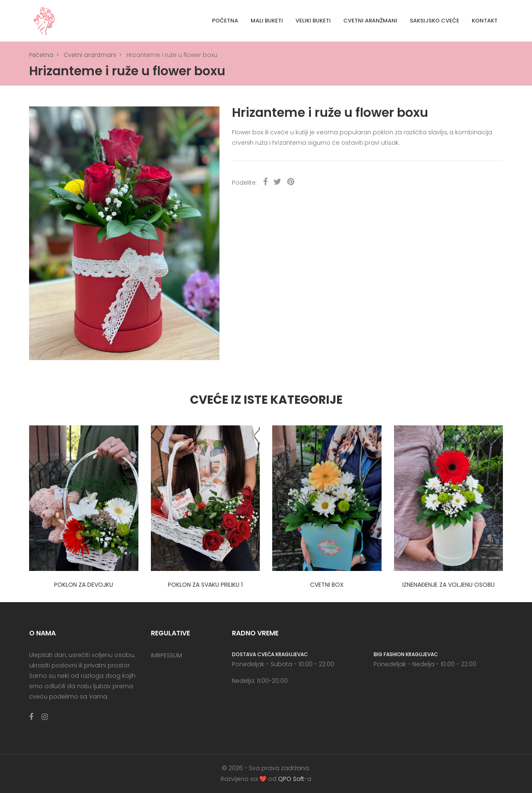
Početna (225, 21)
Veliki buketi (313, 21)
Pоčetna (41, 55)
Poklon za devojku (84, 585)
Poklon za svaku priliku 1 (205, 585)
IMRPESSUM (166, 655)
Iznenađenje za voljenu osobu (448, 585)
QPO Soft (291, 779)
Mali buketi (267, 21)
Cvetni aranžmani (370, 21)
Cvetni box (327, 585)
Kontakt (485, 21)
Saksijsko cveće (435, 21)
